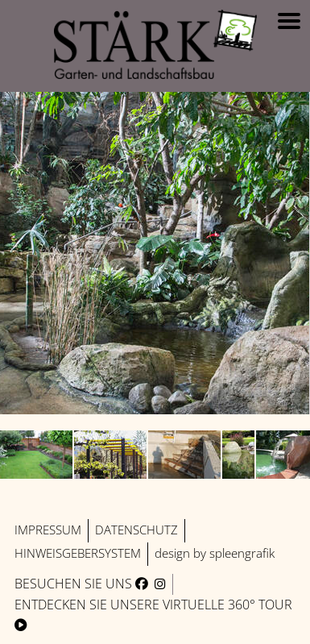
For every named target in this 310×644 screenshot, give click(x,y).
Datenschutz (136, 530)
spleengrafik (242, 553)
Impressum (48, 530)
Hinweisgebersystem (78, 553)
